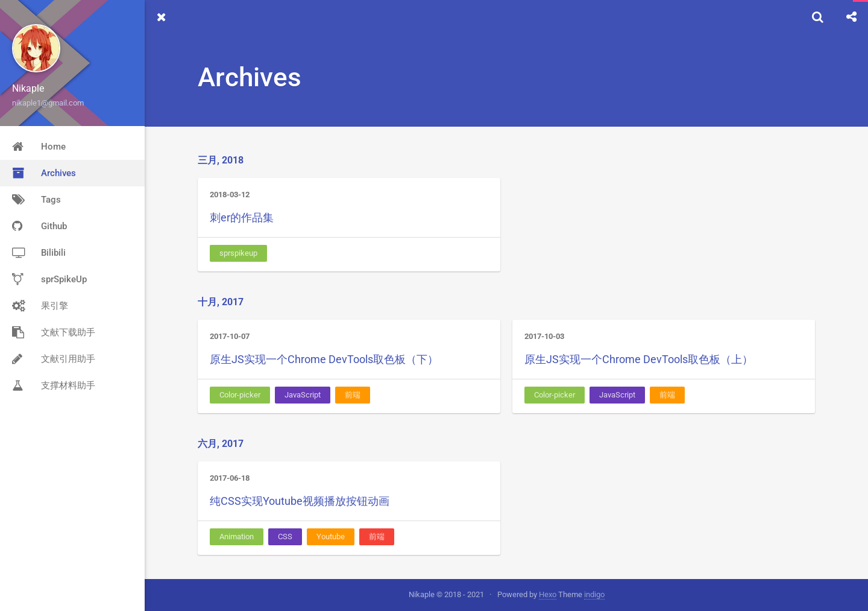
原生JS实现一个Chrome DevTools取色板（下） (324, 359)
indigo (594, 594)
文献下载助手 (54, 332)
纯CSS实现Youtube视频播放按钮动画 (300, 501)
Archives (44, 173)
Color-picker (240, 395)
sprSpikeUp (49, 279)
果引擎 (40, 306)
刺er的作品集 (242, 217)
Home (39, 147)
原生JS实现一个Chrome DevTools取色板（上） (639, 359)
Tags (36, 200)
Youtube (331, 537)
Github (39, 226)
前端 (353, 395)
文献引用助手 (54, 359)
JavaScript (303, 395)
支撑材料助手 (54, 385)
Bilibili (39, 253)
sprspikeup (238, 253)
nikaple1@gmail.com (48, 103)
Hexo (548, 594)
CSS (285, 537)
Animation (237, 537)
